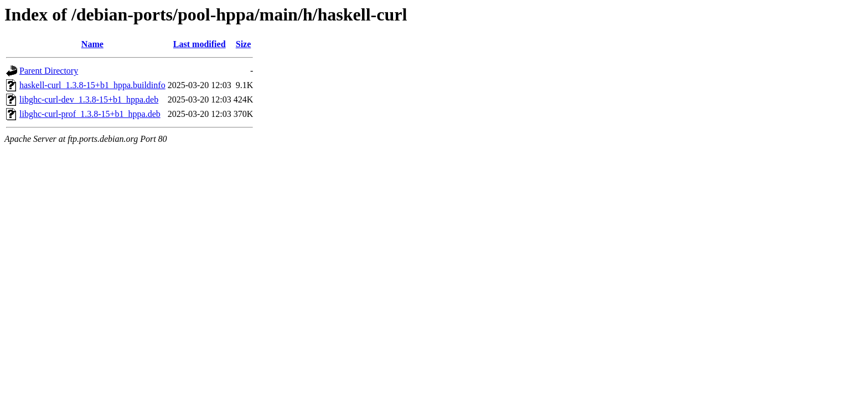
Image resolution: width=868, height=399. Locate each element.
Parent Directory (49, 71)
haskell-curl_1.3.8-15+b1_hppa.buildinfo (92, 85)
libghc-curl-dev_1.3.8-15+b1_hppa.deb (89, 99)
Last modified (200, 44)
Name (92, 44)
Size (244, 44)
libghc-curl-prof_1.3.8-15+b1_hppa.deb (90, 114)
